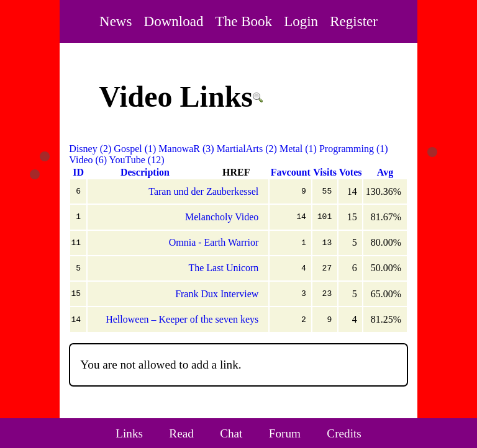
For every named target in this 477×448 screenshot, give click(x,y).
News (116, 21)
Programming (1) (354, 149)
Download (174, 21)
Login (301, 21)
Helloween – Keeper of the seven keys (182, 319)
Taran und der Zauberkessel (203, 191)
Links (129, 433)
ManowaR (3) (186, 149)
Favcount (291, 172)
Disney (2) (90, 149)
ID (78, 172)
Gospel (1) (135, 149)
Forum (285, 433)
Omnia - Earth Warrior (214, 242)
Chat (231, 433)
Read (181, 433)
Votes (351, 172)
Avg (385, 172)
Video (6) (88, 160)
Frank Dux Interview (217, 294)
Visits (325, 172)
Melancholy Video (222, 217)
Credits (344, 433)
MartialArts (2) (247, 149)
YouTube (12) (137, 160)
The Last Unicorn (223, 268)
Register (354, 21)
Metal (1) (298, 149)
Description (145, 172)
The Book (244, 21)
